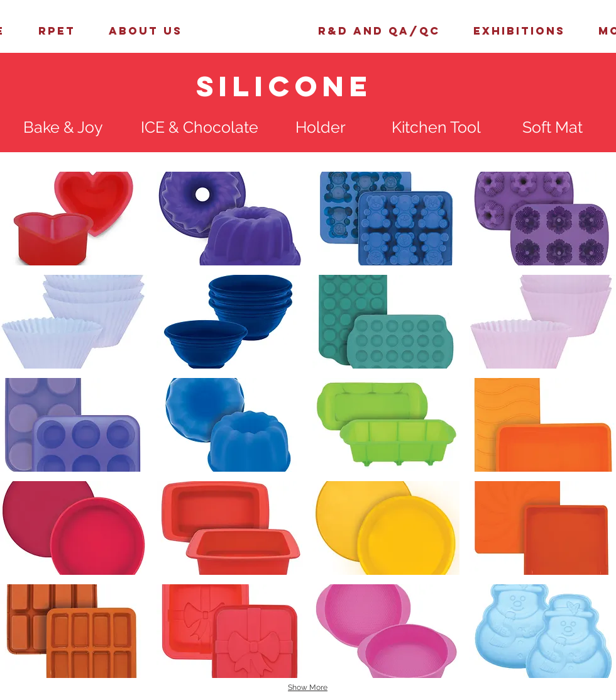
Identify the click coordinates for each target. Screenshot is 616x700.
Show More (308, 687)
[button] (74, 219)
